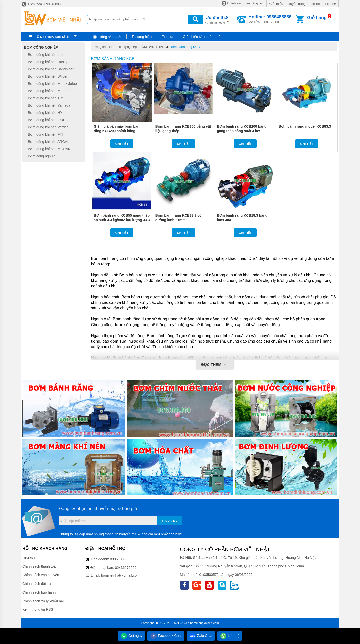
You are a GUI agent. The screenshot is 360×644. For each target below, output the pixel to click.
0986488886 (120, 559)
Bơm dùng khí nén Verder (48, 127)
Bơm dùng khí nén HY (45, 113)
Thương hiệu (142, 37)
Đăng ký (170, 521)
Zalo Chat (201, 636)
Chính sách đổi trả (37, 584)
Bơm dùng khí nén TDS (46, 98)
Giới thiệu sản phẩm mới (202, 37)
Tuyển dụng (297, 4)
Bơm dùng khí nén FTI (45, 134)
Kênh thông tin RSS (38, 609)
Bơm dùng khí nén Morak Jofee (52, 84)
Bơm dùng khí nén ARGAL (49, 142)
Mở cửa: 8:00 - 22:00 (270, 19)
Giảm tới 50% (217, 19)
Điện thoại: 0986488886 (42, 4)
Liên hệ (331, 4)
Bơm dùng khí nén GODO (48, 120)
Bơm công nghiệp (124, 47)
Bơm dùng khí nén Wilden (48, 76)
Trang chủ (100, 47)
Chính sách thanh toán (40, 566)
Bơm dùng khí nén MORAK (49, 149)
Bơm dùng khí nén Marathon (50, 91)
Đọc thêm (215, 365)
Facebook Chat (166, 636)
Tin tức (167, 37)
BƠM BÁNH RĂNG (153, 47)
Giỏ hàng (317, 18)
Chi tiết (122, 144)
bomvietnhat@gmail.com (120, 575)
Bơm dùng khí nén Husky (48, 62)
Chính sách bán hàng (243, 3)
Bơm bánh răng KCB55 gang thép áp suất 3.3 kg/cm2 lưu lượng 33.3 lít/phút (122, 220)
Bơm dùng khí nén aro (45, 55)
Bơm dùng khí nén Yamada (49, 105)
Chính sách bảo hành (39, 592)
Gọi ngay (131, 636)
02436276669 (126, 568)
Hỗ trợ (316, 4)
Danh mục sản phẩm (54, 36)
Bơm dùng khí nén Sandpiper (51, 69)
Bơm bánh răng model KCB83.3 (305, 126)
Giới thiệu (276, 4)
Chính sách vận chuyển (41, 575)
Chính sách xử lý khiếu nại (43, 601)
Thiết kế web (181, 623)
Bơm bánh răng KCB (185, 47)
